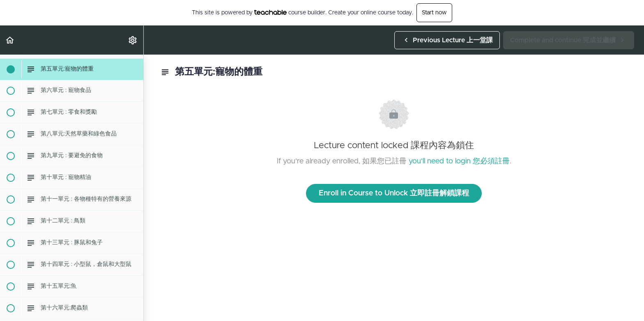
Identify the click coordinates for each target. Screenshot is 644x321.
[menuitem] (133, 40)
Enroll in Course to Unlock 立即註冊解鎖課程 (394, 193)
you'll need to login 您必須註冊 (459, 161)
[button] (10, 40)
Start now (434, 13)
